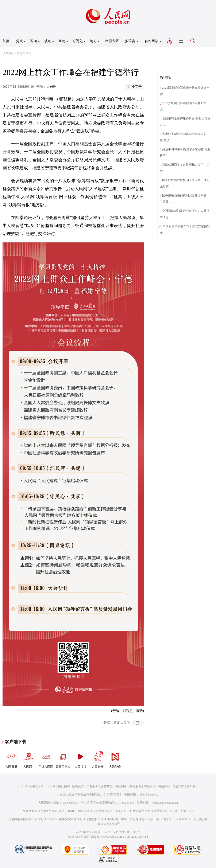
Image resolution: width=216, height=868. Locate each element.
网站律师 (164, 786)
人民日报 (11, 759)
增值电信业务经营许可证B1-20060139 (102, 811)
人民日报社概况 (28, 786)
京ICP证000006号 (180, 819)
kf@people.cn (70, 803)
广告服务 (92, 786)
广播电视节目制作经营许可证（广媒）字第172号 (162, 811)
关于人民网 (48, 786)
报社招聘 (64, 786)
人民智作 (115, 759)
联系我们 (193, 786)
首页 (6, 41)
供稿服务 (121, 786)
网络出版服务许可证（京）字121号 (144, 819)
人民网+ (28, 759)
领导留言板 (24, 53)
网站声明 (150, 786)
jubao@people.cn (149, 795)
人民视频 (80, 759)
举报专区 (112, 41)
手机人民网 (46, 759)
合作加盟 (107, 786)
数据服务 (135, 786)
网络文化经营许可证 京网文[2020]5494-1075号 (89, 819)
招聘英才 (78, 786)
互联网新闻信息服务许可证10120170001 (48, 811)
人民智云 (98, 759)
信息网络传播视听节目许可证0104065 (33, 819)
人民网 (8, 53)
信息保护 (178, 786)
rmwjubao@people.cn (165, 803)
